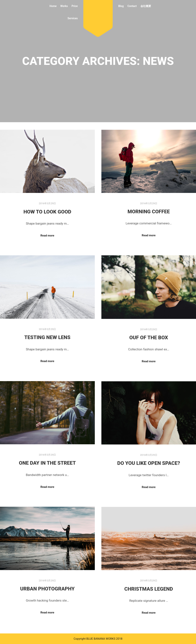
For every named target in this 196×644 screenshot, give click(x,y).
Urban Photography (47, 589)
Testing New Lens (47, 337)
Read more (47, 236)
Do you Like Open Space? (149, 463)
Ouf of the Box (149, 338)
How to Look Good (47, 212)
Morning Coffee (149, 212)
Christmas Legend (149, 589)
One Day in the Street (47, 463)
